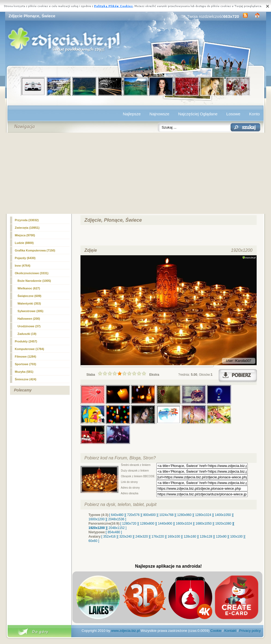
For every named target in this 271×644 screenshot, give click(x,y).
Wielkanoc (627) (29, 288)
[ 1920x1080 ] (223, 524)
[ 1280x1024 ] (203, 515)
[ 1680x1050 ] (204, 524)
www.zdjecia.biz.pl (125, 631)
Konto (254, 114)
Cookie (216, 631)
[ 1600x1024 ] (184, 524)
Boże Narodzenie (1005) (34, 281)
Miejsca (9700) (25, 235)
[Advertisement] (136, 173)
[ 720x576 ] (133, 515)
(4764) (23, 266)
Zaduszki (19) (27, 334)
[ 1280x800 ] (147, 524)
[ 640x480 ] (117, 515)
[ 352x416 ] (109, 537)
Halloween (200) (29, 319)
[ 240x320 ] (142, 537)
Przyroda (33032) (27, 220)
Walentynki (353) (29, 303)
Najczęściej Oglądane (198, 114)
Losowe (233, 114)
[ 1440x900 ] (165, 524)
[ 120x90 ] (221, 537)
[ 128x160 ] (190, 537)
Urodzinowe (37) (29, 326)
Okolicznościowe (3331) (32, 273)
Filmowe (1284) (26, 357)
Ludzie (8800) (24, 243)
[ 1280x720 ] (129, 524)
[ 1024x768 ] (166, 515)
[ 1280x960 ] (184, 515)
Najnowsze (159, 114)
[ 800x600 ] (149, 515)
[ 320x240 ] (125, 537)
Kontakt (230, 631)
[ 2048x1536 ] (116, 519)
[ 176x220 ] (158, 537)
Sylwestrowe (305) (30, 311)
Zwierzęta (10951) (27, 228)
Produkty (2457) (26, 341)
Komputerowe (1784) (30, 349)
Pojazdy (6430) (25, 258)
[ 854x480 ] (114, 532)
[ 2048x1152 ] (117, 528)
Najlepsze (132, 114)
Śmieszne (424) (26, 379)
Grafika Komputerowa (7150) (35, 250)
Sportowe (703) (26, 364)
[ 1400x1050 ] (223, 515)
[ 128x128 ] (206, 537)
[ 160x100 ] (174, 537)
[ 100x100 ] (236, 537)
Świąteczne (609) (30, 296)
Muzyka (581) (24, 372)
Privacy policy (250, 631)
